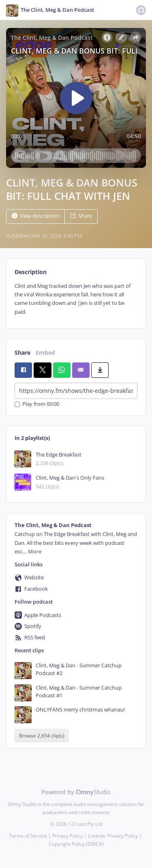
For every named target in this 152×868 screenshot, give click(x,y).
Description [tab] (31, 272)
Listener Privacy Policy (113, 836)
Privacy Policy (67, 836)
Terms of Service (28, 836)
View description (36, 216)
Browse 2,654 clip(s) (42, 736)
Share (81, 216)
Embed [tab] (45, 353)
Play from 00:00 (37, 404)
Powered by (76, 792)
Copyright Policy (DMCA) (76, 844)
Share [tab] (22, 353)
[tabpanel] (76, 299)
